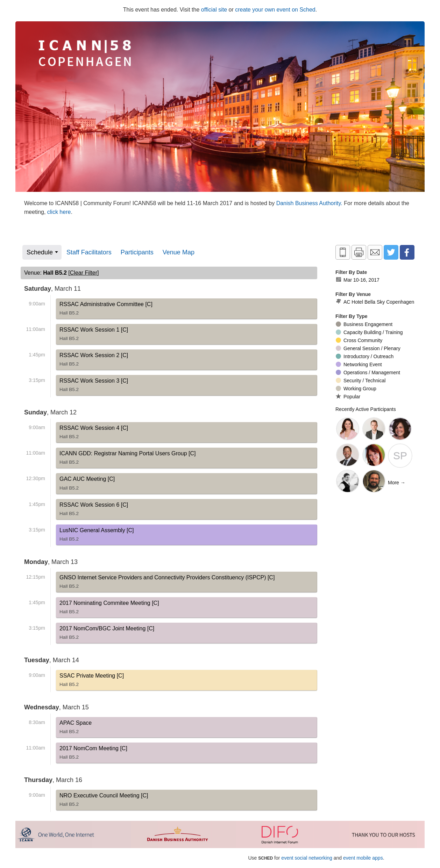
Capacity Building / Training (369, 332)
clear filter (84, 273)
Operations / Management (368, 372)
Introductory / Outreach (365, 356)
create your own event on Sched (275, 10)
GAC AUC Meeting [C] (87, 485)
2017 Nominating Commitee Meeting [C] (109, 609)
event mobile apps (363, 858)
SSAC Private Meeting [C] (92, 681)
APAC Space (76, 729)
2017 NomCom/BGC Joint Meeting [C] (107, 634)
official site (214, 10)
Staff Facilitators (89, 252)
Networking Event (359, 364)
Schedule (40, 252)
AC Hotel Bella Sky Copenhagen (375, 302)
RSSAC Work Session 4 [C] (94, 434)
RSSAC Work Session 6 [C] (94, 511)
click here (59, 212)
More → (397, 483)
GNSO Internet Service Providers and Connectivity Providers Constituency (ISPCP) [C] (167, 583)
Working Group (356, 389)
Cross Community (359, 340)
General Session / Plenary (368, 348)
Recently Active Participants (366, 409)
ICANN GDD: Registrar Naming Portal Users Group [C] (127, 459)
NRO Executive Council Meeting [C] (104, 801)
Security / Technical (361, 381)
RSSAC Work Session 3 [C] (94, 386)
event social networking (307, 858)
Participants (137, 252)
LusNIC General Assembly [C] (97, 536)
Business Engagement (364, 324)
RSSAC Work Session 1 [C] (94, 335)
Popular (348, 396)
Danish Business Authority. (310, 203)
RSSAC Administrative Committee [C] (106, 310)
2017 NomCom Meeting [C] (93, 754)
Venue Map (179, 252)
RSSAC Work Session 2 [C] (94, 361)
